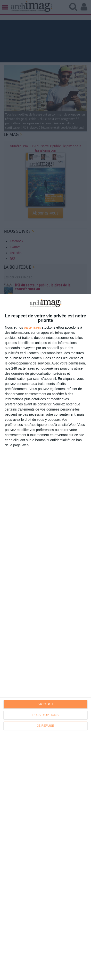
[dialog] (45, 637)
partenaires (33, 327)
